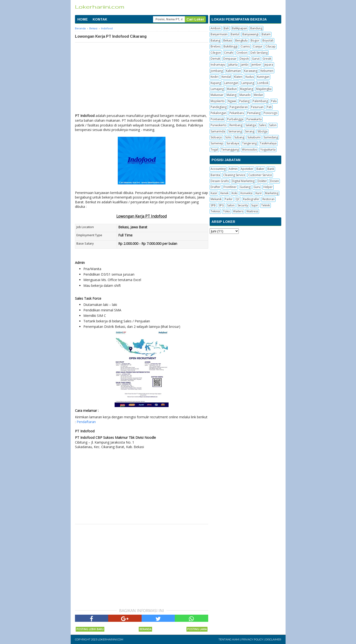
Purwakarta (254, 119)
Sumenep (217, 143)
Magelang (247, 89)
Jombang (217, 71)
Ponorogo (271, 113)
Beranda (145, 629)
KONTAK (100, 19)
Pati (269, 107)
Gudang (245, 187)
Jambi (244, 65)
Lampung (248, 83)
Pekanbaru (237, 113)
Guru (257, 187)
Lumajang (217, 89)
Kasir (214, 193)
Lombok (263, 83)
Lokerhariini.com (110, 639)
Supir (255, 205)
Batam (266, 34)
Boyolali (268, 40)
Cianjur (258, 46)
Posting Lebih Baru (90, 629)
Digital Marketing (243, 181)
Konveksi (246, 193)
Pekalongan (218, 113)
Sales (263, 125)
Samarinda (218, 131)
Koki (234, 193)
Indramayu (218, 65)
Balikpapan (239, 28)
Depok (244, 59)
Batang (215, 40)
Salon (273, 125)
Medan (258, 95)
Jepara (269, 65)
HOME (83, 19)
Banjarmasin (219, 34)
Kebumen (267, 71)
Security (243, 205)
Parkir (229, 199)
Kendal (226, 77)
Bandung (256, 28)
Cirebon (242, 53)
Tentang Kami (229, 639)
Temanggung (230, 149)
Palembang (260, 101)
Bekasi (228, 40)
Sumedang (271, 137)
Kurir (259, 193)
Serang (250, 131)
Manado (245, 95)
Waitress (252, 211)
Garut (256, 59)
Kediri (215, 77)
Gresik (267, 59)
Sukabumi (254, 137)
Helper (268, 187)
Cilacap (271, 46)
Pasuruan (257, 107)
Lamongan (231, 83)
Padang (244, 101)
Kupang (216, 83)
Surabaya (233, 143)
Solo (228, 137)
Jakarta (233, 65)
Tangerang (249, 143)
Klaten (238, 77)
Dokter (262, 181)
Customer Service (260, 175)
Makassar (217, 95)
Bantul (235, 34)
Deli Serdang (259, 53)
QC (238, 199)
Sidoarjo (216, 137)
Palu (274, 101)
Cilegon (216, 53)
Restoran (268, 199)
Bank (271, 169)
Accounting (218, 169)
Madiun (232, 89)
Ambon (216, 28)
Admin (233, 169)
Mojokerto (218, 101)
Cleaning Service (234, 175)
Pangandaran (239, 107)
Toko (226, 211)
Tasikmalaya (268, 143)
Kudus (250, 77)
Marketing (272, 193)
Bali (226, 28)
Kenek (224, 193)
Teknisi (215, 211)
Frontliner (230, 187)
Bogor (255, 40)
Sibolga (262, 131)
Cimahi (229, 53)
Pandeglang (219, 107)
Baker (260, 169)
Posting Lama (197, 629)
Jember (256, 65)
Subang (239, 137)
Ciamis (245, 46)
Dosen (274, 181)
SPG (221, 205)
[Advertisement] (142, 78)
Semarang (235, 131)
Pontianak (217, 119)
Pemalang (254, 113)
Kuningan (263, 77)
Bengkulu (241, 40)
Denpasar (230, 59)
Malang (231, 95)
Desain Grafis (220, 181)
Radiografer (251, 199)
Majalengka (264, 89)
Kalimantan (233, 71)
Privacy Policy (252, 639)
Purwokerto (218, 125)
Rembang (236, 125)
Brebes (215, 46)
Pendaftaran (86, 422)
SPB (213, 205)
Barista (215, 175)
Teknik (266, 205)
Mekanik (216, 199)
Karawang (251, 71)
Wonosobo (250, 149)
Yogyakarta (268, 149)
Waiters (238, 211)
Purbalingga (235, 119)
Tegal (214, 149)
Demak (215, 59)
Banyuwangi (250, 34)
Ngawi (232, 101)
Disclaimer (273, 639)
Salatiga (251, 125)
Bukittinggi (231, 46)
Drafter (215, 187)
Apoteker (247, 169)
